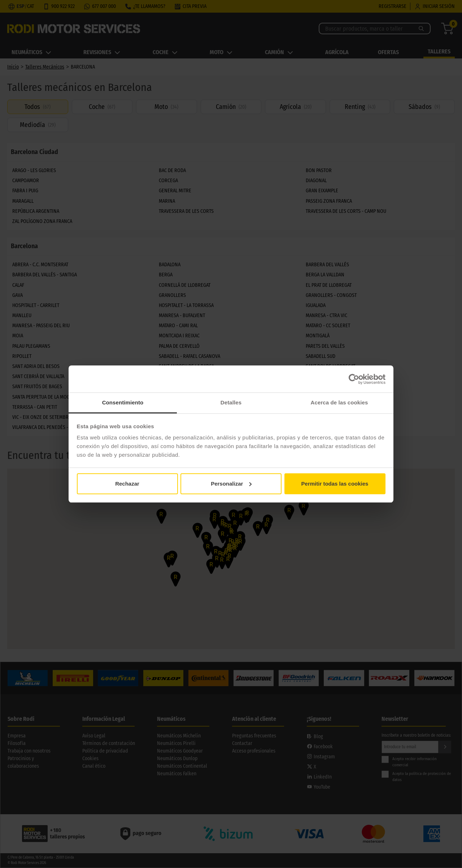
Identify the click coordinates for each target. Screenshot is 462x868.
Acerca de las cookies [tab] (339, 402)
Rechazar (127, 484)
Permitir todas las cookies (335, 484)
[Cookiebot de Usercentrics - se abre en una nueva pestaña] (354, 379)
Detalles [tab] (231, 402)
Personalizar (231, 484)
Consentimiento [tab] (123, 402)
